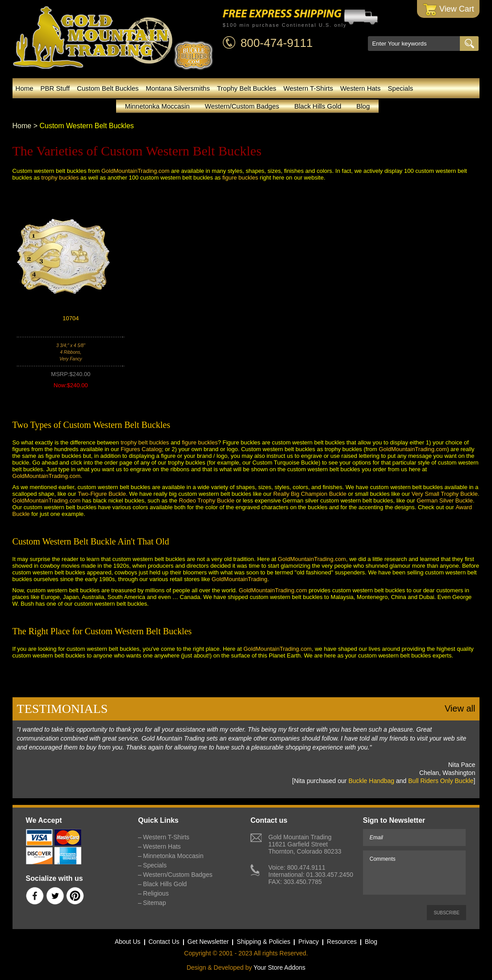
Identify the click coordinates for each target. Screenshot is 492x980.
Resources (342, 942)
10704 (71, 318)
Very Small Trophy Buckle (445, 494)
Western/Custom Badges (242, 106)
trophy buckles (60, 178)
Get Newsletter (208, 942)
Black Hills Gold (318, 106)
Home (25, 88)
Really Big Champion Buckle (310, 494)
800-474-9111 (277, 43)
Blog (363, 106)
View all (460, 708)
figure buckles (240, 178)
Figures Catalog (141, 449)
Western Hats (361, 88)
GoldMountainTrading (240, 579)
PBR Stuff (55, 88)
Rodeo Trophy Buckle (207, 500)
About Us (128, 942)
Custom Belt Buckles (108, 88)
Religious (156, 893)
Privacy (309, 942)
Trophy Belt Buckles (247, 88)
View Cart (448, 10)
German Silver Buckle (445, 500)
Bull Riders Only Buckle (441, 781)
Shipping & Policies (263, 942)
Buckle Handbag (371, 781)
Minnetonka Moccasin (157, 106)
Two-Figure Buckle (102, 494)
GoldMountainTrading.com (136, 171)
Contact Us (164, 942)
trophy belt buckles (145, 442)
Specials (401, 88)
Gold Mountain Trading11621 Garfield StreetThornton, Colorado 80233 (305, 844)
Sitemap (154, 903)
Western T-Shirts (308, 88)
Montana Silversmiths (178, 88)
